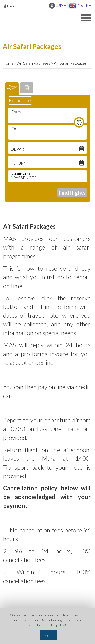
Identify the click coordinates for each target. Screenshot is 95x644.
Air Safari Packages (34, 63)
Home (8, 63)
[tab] (12, 89)
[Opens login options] (9, 6)
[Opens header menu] (86, 19)
